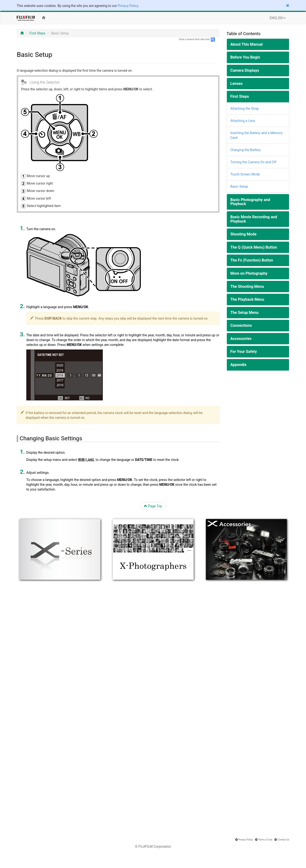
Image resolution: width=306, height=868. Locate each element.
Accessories (241, 339)
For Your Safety (244, 352)
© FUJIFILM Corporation (153, 846)
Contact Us (283, 840)
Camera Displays (245, 70)
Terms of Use (265, 840)
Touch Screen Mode (245, 174)
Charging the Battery (246, 150)
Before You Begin (245, 57)
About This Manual (247, 44)
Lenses (237, 84)
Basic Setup (239, 186)
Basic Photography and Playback (250, 202)
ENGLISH (278, 18)
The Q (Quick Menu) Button (254, 247)
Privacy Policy (128, 6)
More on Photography (249, 273)
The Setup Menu (245, 313)
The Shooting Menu (247, 287)
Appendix (239, 365)
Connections (241, 325)
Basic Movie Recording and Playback (254, 219)
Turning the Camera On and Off (253, 162)
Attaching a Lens (243, 121)
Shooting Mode (243, 234)
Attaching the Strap (245, 109)
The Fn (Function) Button (252, 260)
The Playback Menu (247, 299)
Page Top (153, 506)
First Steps (37, 33)
